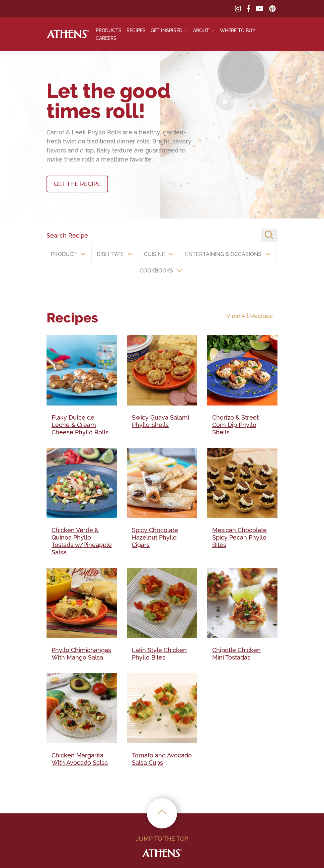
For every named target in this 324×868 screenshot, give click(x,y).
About (201, 30)
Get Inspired (167, 30)
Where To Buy (238, 30)
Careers (106, 38)
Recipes (136, 30)
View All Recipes (250, 316)
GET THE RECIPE (77, 184)
